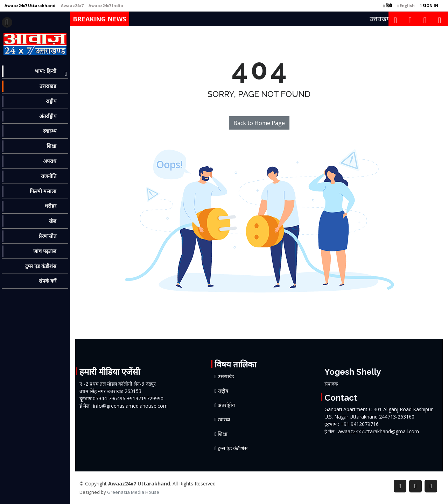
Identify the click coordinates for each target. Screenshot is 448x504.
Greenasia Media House (133, 492)
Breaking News (99, 19)
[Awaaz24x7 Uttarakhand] (30, 5)
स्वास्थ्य (224, 420)
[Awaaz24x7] (72, 5)
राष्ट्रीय (223, 391)
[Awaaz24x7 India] (106, 5)
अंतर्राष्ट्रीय (226, 405)
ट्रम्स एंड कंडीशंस (233, 448)
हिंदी (388, 5)
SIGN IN (429, 5)
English (406, 5)
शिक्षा (223, 434)
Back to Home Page (259, 123)
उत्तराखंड (226, 377)
